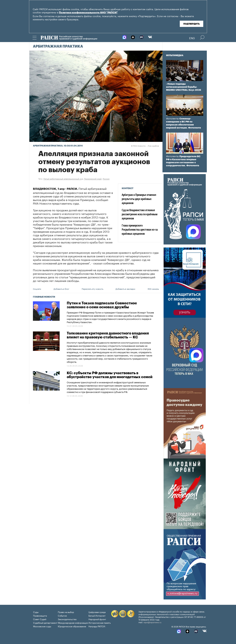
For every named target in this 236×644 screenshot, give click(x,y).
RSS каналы (153, 289)
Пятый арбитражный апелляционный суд (63, 179)
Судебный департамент (45, 623)
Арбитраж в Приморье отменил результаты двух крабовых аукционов (139, 199)
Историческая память (100, 623)
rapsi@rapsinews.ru (152, 622)
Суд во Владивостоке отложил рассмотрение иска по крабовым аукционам (140, 215)
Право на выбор (66, 612)
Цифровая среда (97, 612)
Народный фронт (97, 619)
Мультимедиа (175, 55)
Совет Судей (40, 619)
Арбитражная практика (58, 47)
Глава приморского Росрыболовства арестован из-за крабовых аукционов (140, 230)
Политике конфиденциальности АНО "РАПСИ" (88, 13)
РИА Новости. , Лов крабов (145, 146)
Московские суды (42, 626)
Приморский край (93, 179)
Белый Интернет (97, 615)
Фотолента (172, 119)
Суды (36, 612)
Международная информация (73, 623)
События (62, 615)
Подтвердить (192, 24)
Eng (192, 38)
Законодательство (67, 619)
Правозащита (40, 615)
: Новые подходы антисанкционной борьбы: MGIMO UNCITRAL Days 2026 (184, 87)
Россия (106, 179)
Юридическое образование (72, 626)
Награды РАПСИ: (97, 626)
